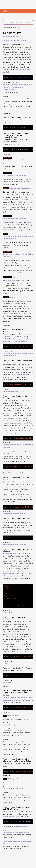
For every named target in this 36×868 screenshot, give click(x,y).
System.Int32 (19, 160)
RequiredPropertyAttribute (12, 815)
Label (8, 256)
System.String (8, 681)
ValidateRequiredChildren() (20, 826)
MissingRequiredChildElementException (16, 831)
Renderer (12, 297)
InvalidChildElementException (13, 729)
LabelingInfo (7, 184)
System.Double (26, 188)
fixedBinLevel (21, 375)
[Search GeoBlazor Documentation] (18, 22)
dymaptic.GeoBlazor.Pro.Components (15, 40)
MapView (11, 810)
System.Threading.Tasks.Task (13, 724)
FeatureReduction (9, 90)
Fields (8, 245)
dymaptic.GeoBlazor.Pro (11, 37)
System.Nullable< (9, 160)
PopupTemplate (18, 277)
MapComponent (18, 87)
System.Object (15, 82)
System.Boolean (20, 175)
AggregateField (11, 239)
